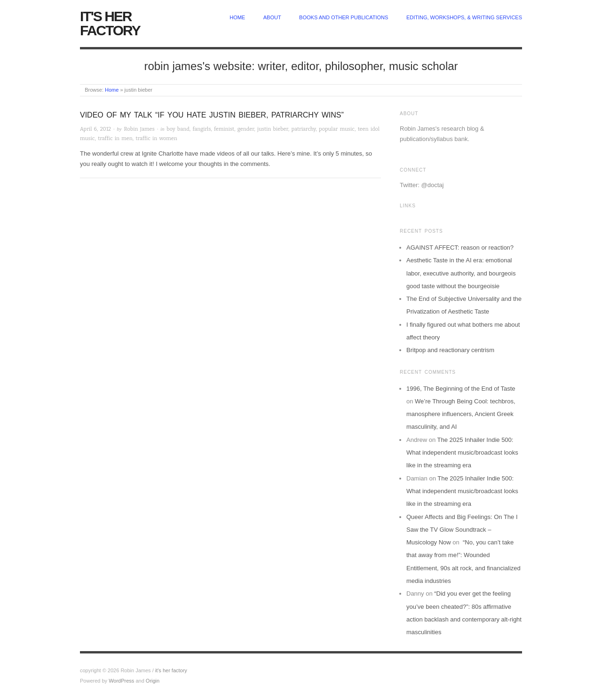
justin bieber (273, 129)
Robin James (139, 129)
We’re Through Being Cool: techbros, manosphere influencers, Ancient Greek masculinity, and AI (461, 414)
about (272, 17)
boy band (178, 129)
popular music (337, 129)
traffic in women (156, 138)
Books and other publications (344, 17)
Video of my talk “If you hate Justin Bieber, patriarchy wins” (212, 115)
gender (246, 129)
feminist (224, 129)
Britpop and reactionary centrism (450, 350)
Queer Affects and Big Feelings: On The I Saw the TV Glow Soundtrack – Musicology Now (462, 530)
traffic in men (115, 138)
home (237, 17)
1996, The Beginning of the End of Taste (461, 389)
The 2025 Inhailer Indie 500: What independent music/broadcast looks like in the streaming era (462, 453)
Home (112, 90)
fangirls (202, 129)
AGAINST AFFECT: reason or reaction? (460, 248)
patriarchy (303, 129)
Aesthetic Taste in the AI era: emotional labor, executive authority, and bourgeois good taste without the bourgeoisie (461, 273)
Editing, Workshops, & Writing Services (464, 17)
